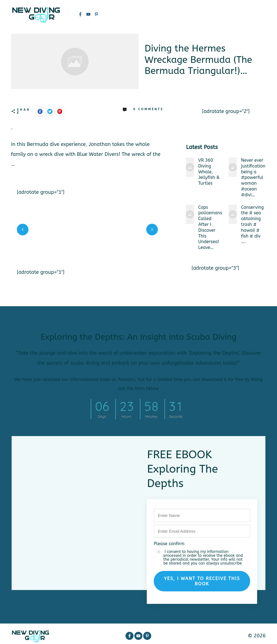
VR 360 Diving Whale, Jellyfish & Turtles (209, 172)
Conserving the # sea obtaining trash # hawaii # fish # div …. (252, 225)
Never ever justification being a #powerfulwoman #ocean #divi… (253, 177)
